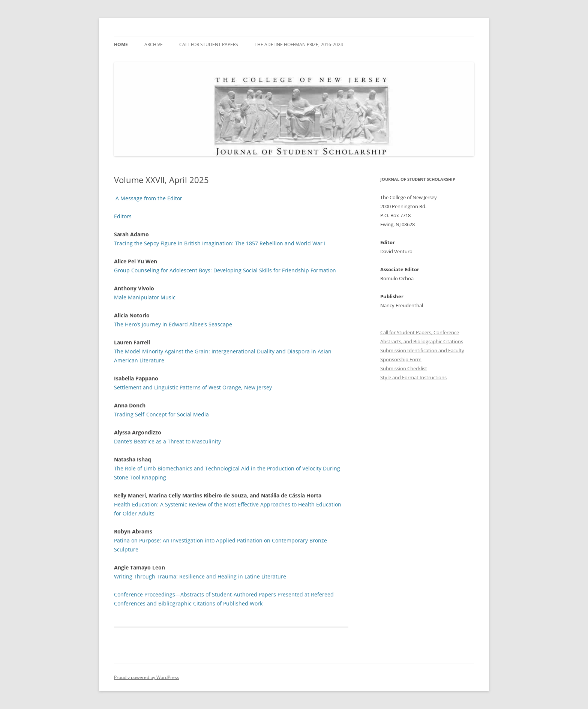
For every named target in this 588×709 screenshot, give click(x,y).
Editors (123, 216)
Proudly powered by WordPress (147, 677)
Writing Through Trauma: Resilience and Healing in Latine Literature (200, 576)
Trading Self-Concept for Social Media (161, 414)
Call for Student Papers (209, 44)
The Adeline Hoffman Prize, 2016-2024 (299, 44)
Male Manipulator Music (145, 297)
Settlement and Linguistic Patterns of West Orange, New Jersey (193, 387)
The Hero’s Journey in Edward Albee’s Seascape (173, 324)
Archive (154, 44)
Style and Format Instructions (413, 377)
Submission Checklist (404, 368)
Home (121, 44)
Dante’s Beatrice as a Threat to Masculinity (167, 441)
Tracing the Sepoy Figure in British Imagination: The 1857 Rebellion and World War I (220, 243)
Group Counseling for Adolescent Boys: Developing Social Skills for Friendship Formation (225, 270)
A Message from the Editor (149, 198)
